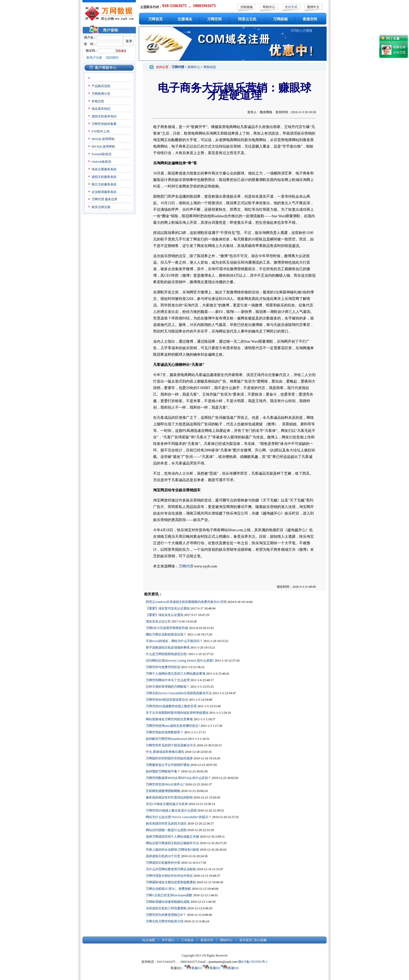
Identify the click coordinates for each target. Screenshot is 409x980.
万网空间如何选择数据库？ (165, 732)
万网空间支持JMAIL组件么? (165, 784)
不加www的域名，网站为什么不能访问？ (174, 641)
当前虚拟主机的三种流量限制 (166, 908)
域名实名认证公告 (158, 621)
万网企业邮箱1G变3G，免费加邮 (168, 889)
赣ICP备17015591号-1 (253, 962)
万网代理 (98, 199)
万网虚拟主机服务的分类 (163, 863)
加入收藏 (260, 940)
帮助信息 (210, 67)
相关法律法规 (101, 207)
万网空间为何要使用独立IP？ (166, 915)
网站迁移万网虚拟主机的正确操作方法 (172, 843)
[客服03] (230, 968)
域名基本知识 (101, 109)
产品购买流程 (101, 86)
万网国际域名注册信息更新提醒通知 (171, 882)
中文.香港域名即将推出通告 (165, 752)
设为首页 (246, 940)
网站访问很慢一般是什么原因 (166, 830)
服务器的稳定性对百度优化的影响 (169, 797)
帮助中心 (269, 7)
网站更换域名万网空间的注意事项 (169, 719)
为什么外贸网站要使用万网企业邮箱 (171, 869)
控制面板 (247, 7)
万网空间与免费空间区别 (163, 667)
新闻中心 (194, 67)
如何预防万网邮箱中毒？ (163, 771)
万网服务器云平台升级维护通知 (168, 765)
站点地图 (149, 940)
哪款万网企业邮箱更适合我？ (166, 634)
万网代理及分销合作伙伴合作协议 (169, 876)
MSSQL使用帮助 (103, 139)
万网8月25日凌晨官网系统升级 (167, 628)
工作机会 (188, 940)
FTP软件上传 (101, 131)
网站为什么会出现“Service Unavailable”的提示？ (179, 817)
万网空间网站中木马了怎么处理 (168, 680)
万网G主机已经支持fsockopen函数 (169, 895)
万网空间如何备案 (104, 124)
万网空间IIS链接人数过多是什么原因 (171, 810)
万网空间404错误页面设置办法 (167, 700)
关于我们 (168, 940)
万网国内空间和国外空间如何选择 (169, 758)
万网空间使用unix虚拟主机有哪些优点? (173, 726)
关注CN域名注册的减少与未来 (167, 804)
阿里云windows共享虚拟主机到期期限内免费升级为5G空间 (186, 602)
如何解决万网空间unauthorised (166, 739)
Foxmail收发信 (101, 154)
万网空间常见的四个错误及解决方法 (171, 745)
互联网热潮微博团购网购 (163, 791)
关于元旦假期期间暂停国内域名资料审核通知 (177, 713)
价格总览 (98, 101)
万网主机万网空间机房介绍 (165, 921)
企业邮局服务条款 (104, 192)
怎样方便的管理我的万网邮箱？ (168, 687)
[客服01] (193, 968)
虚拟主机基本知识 (104, 116)
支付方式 (291, 7)
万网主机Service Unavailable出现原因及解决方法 (179, 693)
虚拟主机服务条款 (104, 177)
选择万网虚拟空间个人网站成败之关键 (172, 837)
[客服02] (211, 968)
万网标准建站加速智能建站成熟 (168, 902)
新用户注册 (94, 58)
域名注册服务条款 (104, 169)
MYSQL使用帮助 (103, 147)
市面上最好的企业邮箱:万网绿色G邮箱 (172, 850)
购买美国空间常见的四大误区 (166, 824)
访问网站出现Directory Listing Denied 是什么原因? (180, 661)
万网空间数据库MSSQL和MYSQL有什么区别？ (178, 778)
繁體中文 (313, 7)
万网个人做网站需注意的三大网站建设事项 (176, 674)
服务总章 (111, 199)
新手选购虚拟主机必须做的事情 (168, 648)
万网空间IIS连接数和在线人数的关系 (171, 706)
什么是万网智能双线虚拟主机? (167, 654)
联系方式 (207, 940)
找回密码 (112, 58)
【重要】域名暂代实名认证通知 (168, 608)
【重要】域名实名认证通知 (165, 615)
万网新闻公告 (101, 94)
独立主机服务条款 (104, 184)
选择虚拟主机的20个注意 (163, 856)
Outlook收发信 (101, 162)
